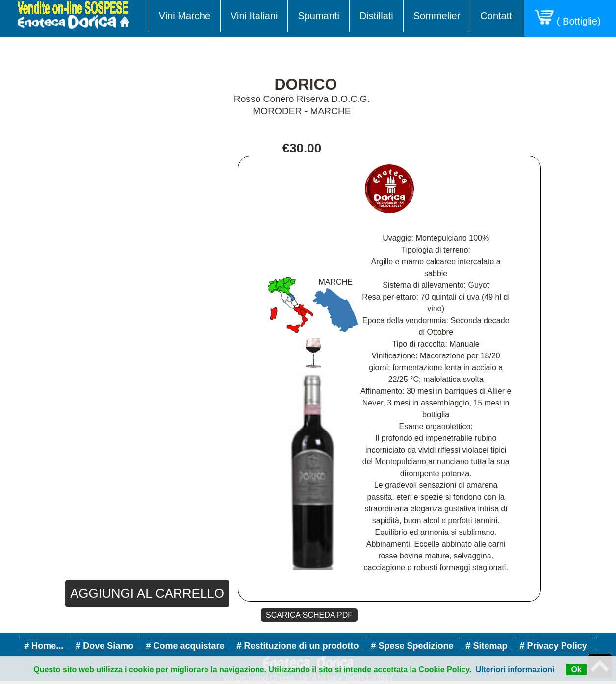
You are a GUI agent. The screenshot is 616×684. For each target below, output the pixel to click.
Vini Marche (185, 16)
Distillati (376, 16)
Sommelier (437, 16)
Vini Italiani (254, 16)
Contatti (497, 16)
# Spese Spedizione (412, 646)
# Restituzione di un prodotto (297, 646)
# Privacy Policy (553, 646)
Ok (576, 670)
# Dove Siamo (104, 646)
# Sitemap (487, 646)
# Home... (44, 646)
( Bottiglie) (570, 18)
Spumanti (319, 16)
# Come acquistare (185, 646)
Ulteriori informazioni (515, 670)
